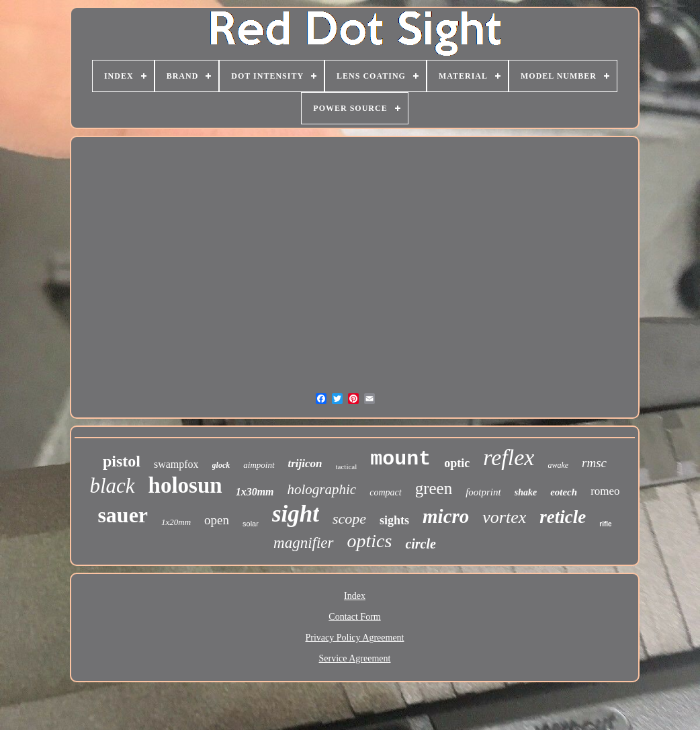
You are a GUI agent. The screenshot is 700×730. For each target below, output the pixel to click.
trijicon (305, 463)
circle (421, 544)
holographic (322, 489)
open (217, 520)
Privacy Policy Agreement (355, 638)
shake (526, 492)
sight (296, 514)
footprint (483, 492)
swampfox (176, 464)
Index (355, 596)
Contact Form (354, 617)
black (112, 486)
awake (558, 465)
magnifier (303, 543)
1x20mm (176, 522)
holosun (185, 485)
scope (349, 519)
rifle (605, 524)
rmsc (594, 463)
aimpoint (259, 465)
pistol (122, 461)
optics (370, 541)
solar (251, 524)
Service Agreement (355, 658)
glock (221, 465)
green (434, 488)
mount (400, 459)
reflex (509, 457)
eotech (564, 492)
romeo (605, 491)
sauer (123, 515)
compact (385, 492)
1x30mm (255, 492)
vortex (504, 517)
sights (394, 520)
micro (446, 516)
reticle (563, 517)
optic (457, 463)
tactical (347, 467)
